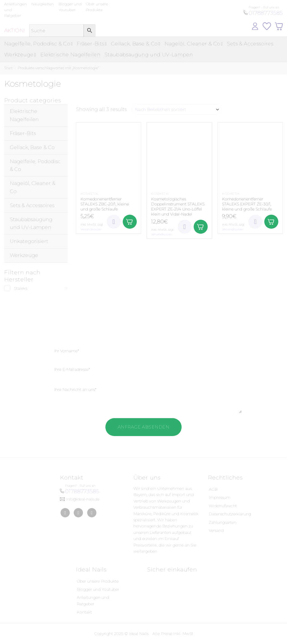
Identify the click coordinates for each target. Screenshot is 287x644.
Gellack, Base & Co (136, 44)
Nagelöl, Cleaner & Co (194, 44)
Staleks (21, 288)
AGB (213, 489)
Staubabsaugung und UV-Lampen (149, 55)
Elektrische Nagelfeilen (70, 55)
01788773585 (266, 13)
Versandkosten (91, 229)
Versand (216, 531)
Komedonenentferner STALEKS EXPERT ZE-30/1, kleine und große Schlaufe (247, 204)
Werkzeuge (20, 55)
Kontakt (84, 612)
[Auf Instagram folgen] (78, 513)
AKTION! (15, 31)
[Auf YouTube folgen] (92, 513)
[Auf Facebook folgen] (65, 513)
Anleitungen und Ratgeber (93, 601)
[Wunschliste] (114, 222)
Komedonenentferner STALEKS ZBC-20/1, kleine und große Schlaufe (105, 204)
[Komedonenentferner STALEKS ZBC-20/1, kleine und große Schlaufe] (109, 155)
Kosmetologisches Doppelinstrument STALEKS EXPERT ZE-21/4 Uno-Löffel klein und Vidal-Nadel (178, 207)
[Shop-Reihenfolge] (177, 110)
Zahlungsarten (223, 522)
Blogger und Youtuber (98, 589)
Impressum (220, 497)
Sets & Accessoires (250, 44)
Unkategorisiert (29, 241)
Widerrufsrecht (223, 506)
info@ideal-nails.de (83, 499)
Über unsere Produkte (98, 581)
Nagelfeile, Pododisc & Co (38, 44)
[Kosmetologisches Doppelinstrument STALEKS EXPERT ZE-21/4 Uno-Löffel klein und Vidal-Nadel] (179, 155)
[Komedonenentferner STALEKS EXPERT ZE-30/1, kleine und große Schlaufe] (250, 155)
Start (8, 68)
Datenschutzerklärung (230, 514)
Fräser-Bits (92, 44)
